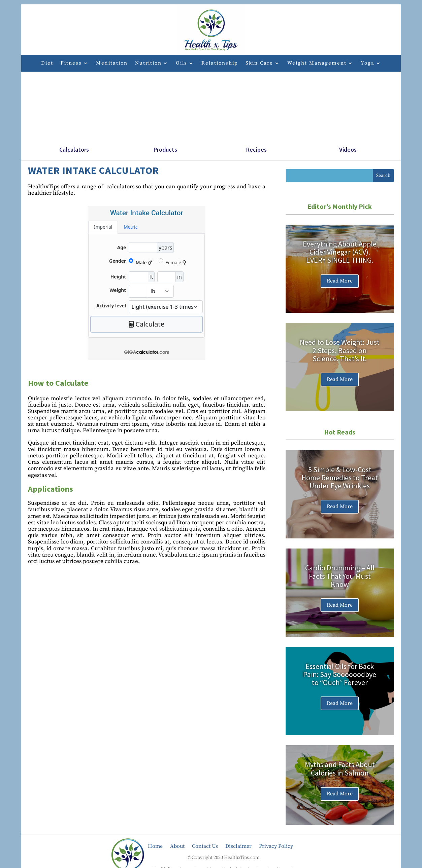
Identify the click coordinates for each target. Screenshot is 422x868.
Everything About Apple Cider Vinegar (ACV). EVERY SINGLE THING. (340, 252)
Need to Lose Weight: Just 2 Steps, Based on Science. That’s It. (340, 350)
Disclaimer (238, 846)
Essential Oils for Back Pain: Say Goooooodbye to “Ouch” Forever (340, 674)
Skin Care (259, 64)
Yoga (368, 64)
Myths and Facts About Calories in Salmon (340, 769)
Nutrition (148, 64)
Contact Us (205, 846)
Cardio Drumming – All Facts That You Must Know (340, 576)
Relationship (220, 64)
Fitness (71, 64)
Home (155, 846)
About (177, 846)
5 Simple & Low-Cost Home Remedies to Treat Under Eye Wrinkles (340, 478)
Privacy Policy (276, 846)
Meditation (112, 64)
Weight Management (317, 64)
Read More (340, 281)
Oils (182, 64)
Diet (47, 64)
